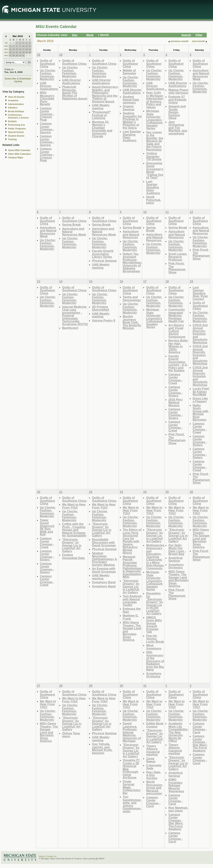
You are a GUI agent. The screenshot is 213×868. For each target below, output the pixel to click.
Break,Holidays (16, 111)
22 (17, 52)
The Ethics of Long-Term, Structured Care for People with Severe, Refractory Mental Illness (132, 541)
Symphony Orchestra (154, 675)
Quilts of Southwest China (47, 63)
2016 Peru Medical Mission (175, 402)
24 (23, 52)
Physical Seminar (104, 261)
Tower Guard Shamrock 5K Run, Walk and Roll (47, 527)
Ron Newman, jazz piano (178, 809)
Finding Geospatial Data (73, 556)
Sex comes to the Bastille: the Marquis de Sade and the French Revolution (155, 141)
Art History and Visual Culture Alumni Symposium (177, 331)
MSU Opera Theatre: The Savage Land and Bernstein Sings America (178, 579)
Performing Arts (16, 125)
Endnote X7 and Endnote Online (177, 100)
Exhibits (12, 121)
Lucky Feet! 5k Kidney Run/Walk (201, 392)
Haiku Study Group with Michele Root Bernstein (200, 413)
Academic (13, 101)
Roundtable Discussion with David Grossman (104, 542)
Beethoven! (70, 328)
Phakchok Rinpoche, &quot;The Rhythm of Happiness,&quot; (75, 93)
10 (23, 46)
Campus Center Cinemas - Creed (175, 379)
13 (10, 49)
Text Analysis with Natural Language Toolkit (132, 601)
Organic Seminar (129, 108)
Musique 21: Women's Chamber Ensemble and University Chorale (102, 129)
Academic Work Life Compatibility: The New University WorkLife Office (178, 732)
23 (20, 52)
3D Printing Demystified (100, 308)
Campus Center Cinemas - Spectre (47, 128)
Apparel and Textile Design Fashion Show (177, 112)
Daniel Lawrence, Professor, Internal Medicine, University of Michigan (132, 732)
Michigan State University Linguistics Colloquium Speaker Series (154, 120)
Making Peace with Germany (178, 91)
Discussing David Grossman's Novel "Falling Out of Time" (155, 170)
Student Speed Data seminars (131, 100)
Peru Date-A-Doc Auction (154, 775)
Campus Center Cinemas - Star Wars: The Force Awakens (176, 822)
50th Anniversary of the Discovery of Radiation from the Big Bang (155, 661)
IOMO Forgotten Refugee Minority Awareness (176, 785)
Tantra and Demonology (132, 298)
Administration (16, 104)
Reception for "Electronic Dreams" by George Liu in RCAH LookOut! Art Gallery (154, 603)
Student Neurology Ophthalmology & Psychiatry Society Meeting (104, 559)
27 (10, 55)
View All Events (16, 97)
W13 (6, 55)
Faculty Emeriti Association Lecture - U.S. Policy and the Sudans (178, 363)
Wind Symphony (154, 647)
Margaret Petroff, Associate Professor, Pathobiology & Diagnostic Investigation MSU (132, 567)
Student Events (16, 136)
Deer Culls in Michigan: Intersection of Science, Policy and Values (155, 100)
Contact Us (51, 856)
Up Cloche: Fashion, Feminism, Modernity (48, 75)
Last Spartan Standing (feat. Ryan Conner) (200, 293)
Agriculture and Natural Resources (131, 234)
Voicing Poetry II (104, 320)
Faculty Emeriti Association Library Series (103, 254)
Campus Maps (16, 158)
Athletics (13, 108)
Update (18, 81)
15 (17, 49)
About (42, 856)
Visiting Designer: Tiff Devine (154, 156)
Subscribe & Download (18, 79)
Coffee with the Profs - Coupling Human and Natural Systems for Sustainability (74, 530)
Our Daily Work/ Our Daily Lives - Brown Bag (177, 550)
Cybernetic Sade (154, 767)
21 (14, 52)
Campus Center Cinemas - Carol (153, 802)
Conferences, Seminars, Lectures (18, 116)
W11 (6, 49)
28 (10, 43)
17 (23, 49)
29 (14, 43)
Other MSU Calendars (20, 154)
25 (27, 52)
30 (20, 55)
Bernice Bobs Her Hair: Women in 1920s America (178, 346)
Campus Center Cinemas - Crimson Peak (47, 114)
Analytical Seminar (175, 559)
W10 (6, 46)
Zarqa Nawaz (151, 760)
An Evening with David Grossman (104, 570)
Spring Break (71, 225)
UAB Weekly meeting (101, 107)
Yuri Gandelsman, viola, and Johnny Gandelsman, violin (132, 804)
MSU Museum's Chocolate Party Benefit (47, 98)
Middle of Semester (129, 72)
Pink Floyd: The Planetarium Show (177, 268)
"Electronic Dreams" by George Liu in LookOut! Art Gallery (72, 545)
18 (27, 49)
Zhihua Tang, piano (71, 735)
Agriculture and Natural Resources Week (201, 75)
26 (30, 52)
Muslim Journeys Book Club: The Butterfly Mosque (132, 322)
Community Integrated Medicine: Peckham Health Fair (177, 315)
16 (20, 49)
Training (12, 139)
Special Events (16, 132)
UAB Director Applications (49, 86)
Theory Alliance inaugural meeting (153, 750)
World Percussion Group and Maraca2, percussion (154, 788)
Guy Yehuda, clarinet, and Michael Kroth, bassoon (102, 748)
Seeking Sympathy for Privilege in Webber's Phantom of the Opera (132, 120)
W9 (6, 43)
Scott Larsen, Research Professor (178, 257)
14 (14, 49)
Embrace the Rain (132, 610)
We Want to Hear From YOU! (74, 506)
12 (30, 46)
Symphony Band (104, 582)
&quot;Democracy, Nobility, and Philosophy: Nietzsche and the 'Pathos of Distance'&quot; (105, 94)
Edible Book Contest (155, 725)
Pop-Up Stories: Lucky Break (155, 639)
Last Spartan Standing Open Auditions (132, 136)
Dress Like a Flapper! (200, 400)
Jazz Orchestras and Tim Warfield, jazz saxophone (178, 128)
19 (30, 49)
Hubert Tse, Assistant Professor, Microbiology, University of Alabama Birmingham (132, 262)
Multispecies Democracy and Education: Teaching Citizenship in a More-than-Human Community (155, 557)
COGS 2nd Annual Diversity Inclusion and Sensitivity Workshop (200, 334)
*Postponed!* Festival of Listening (101, 115)
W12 (6, 52)
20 (10, 52)
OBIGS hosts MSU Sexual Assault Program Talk (154, 625)
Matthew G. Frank (131, 617)
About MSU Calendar (19, 150)
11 (27, 46)
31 (23, 55)
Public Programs (17, 129)
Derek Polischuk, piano (154, 200)
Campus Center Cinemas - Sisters (175, 391)
